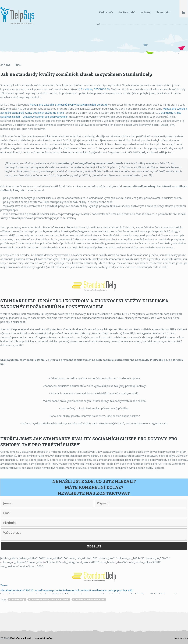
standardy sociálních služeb (89, 600)
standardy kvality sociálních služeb (49, 600)
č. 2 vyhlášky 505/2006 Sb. (94, 89)
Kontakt (163, 12)
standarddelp (17, 600)
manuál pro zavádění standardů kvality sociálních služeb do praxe (69, 105)
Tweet (4, 585)
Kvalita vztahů (127, 12)
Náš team (146, 12)
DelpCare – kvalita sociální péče (31, 638)
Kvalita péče (106, 12)
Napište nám (181, 638)
